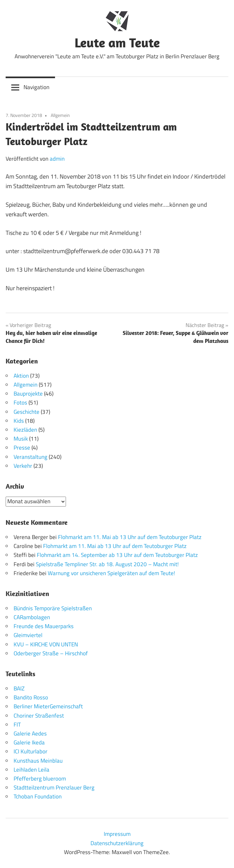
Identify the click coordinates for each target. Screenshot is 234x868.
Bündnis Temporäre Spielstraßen (53, 608)
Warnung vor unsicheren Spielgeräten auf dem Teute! (111, 573)
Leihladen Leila (31, 770)
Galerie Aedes (30, 733)
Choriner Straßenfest (39, 716)
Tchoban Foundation (38, 796)
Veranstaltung (30, 457)
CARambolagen (32, 617)
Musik (21, 439)
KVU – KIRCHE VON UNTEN (46, 644)
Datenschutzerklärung (117, 843)
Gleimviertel (28, 635)
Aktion (21, 376)
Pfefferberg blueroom (40, 779)
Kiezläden (25, 430)
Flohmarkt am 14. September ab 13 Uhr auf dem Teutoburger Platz (117, 555)
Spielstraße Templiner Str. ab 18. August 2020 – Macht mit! (107, 564)
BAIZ (19, 688)
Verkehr (23, 466)
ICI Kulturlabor (30, 751)
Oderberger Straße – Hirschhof (51, 653)
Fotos (20, 403)
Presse (22, 448)
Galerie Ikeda (29, 742)
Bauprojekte (28, 394)
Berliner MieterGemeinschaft (48, 706)
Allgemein (60, 115)
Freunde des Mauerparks (44, 626)
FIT (17, 725)
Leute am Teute (117, 42)
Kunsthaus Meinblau (38, 761)
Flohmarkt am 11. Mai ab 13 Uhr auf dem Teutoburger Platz (130, 537)
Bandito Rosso (31, 697)
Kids (19, 421)
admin (57, 159)
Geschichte (27, 412)
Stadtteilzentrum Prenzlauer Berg (54, 787)
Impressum (117, 834)
